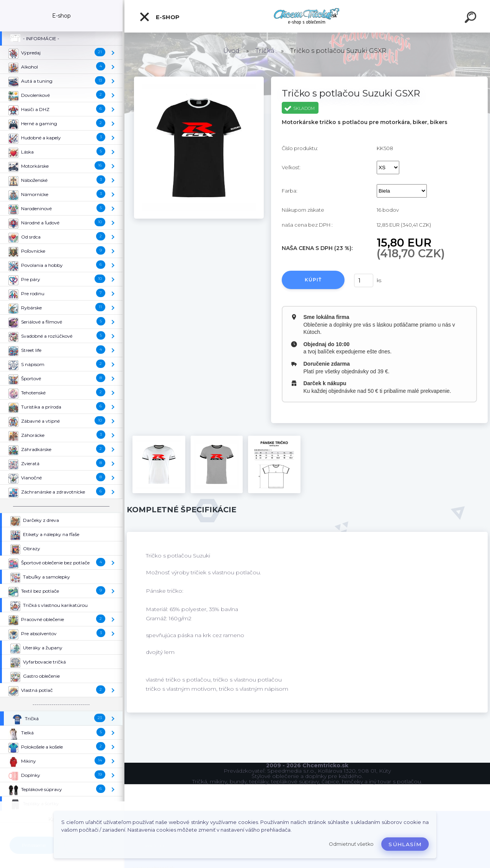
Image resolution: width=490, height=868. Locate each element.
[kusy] (364, 280)
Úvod (231, 51)
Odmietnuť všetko (351, 844)
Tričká (265, 51)
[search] (472, 18)
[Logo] (307, 16)
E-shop (159, 17)
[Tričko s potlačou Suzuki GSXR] (199, 79)
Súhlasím (405, 844)
